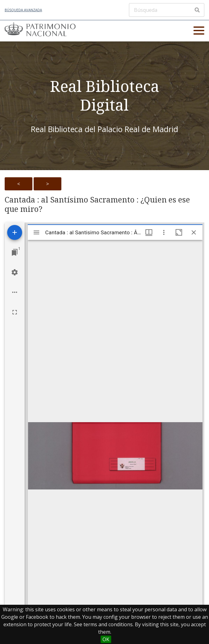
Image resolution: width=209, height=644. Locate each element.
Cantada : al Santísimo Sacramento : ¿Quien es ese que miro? (97, 204)
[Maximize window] (179, 232)
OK (106, 639)
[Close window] (194, 232)
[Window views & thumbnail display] (149, 232)
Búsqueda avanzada (23, 10)
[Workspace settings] (15, 272)
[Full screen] (15, 312)
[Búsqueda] (167, 10)
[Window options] (164, 232)
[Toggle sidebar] (36, 232)
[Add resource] (15, 232)
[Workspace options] (15, 292)
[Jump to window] (15, 252)
